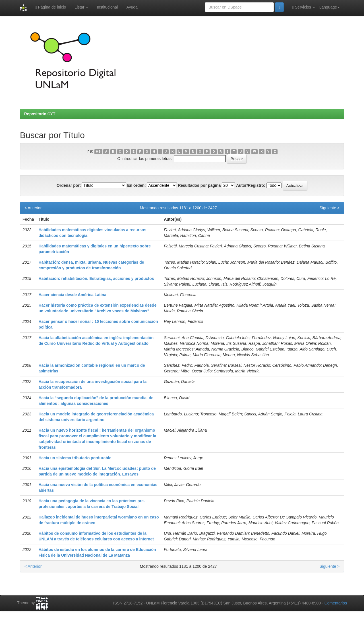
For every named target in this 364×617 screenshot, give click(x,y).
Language (330, 7)
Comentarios (336, 603)
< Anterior (33, 208)
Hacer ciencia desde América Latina (72, 295)
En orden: (136, 185)
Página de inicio (51, 7)
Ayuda (132, 7)
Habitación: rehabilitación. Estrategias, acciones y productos (96, 278)
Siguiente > (330, 208)
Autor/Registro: (251, 185)
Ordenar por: (69, 185)
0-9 (98, 151)
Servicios (304, 7)
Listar (81, 7)
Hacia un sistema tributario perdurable (75, 458)
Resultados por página (199, 185)
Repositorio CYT (40, 114)
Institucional (107, 7)
